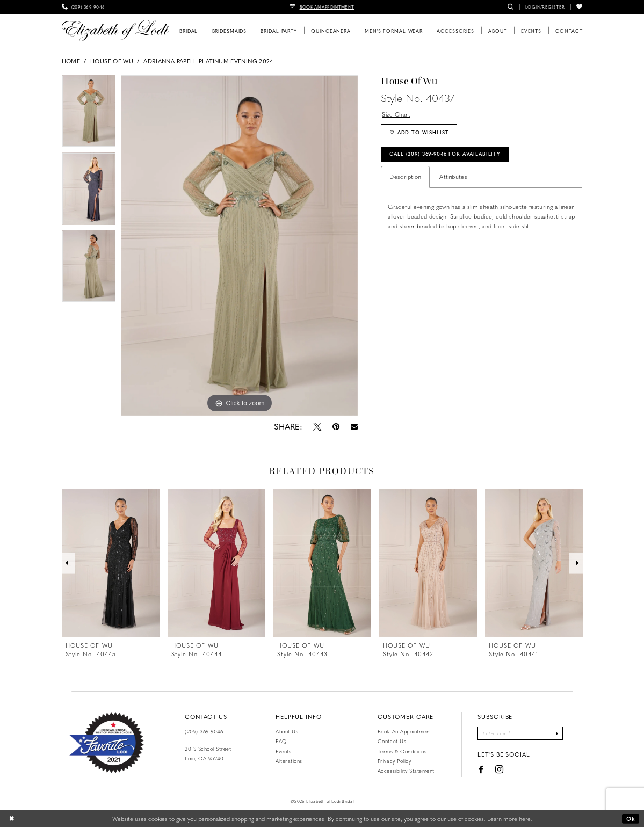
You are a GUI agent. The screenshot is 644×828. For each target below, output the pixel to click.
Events (283, 751)
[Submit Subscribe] (558, 733)
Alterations (289, 761)
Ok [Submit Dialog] (631, 819)
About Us (287, 731)
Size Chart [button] (396, 114)
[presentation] (111, 563)
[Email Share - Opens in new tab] (354, 427)
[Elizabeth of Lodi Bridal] (115, 31)
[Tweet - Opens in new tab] (317, 426)
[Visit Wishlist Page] (579, 7)
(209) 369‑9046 (204, 731)
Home (71, 61)
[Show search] (511, 7)
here (525, 819)
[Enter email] (520, 733)
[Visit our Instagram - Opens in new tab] (498, 770)
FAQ (281, 741)
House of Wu (112, 61)
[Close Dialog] (12, 819)
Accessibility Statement (406, 771)
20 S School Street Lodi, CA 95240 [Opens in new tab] (208, 753)
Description (405, 178)
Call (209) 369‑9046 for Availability (448, 155)
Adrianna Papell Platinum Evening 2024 (208, 61)
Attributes (453, 178)
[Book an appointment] (322, 7)
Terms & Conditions (402, 751)
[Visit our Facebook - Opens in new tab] (480, 770)
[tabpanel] (89, 114)
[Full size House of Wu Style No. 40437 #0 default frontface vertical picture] (240, 246)
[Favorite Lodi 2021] (107, 743)
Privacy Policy (394, 761)
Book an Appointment (404, 731)
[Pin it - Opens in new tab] (336, 426)
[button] (545, 7)
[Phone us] (84, 7)
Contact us (392, 741)
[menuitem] (84, 7)
